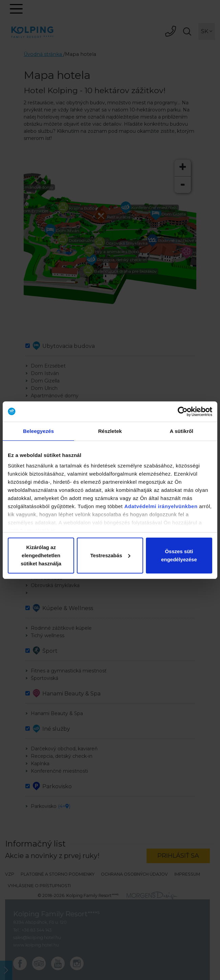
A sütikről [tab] (182, 431)
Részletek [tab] (110, 431)
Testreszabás (110, 555)
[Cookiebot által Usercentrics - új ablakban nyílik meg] (183, 412)
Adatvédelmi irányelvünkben (161, 506)
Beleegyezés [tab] (38, 431)
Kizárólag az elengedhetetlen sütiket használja (41, 555)
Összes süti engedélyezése (179, 555)
